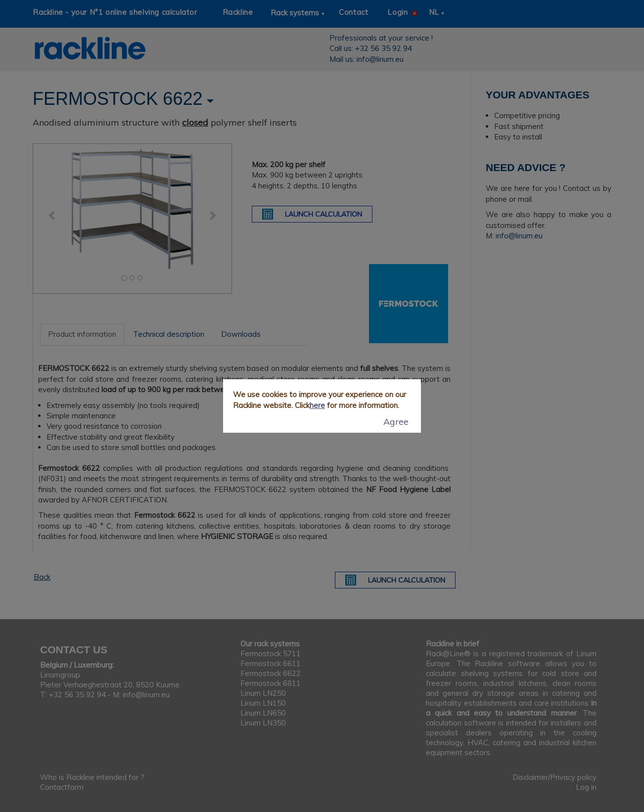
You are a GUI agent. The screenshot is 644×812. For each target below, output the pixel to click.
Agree (396, 422)
